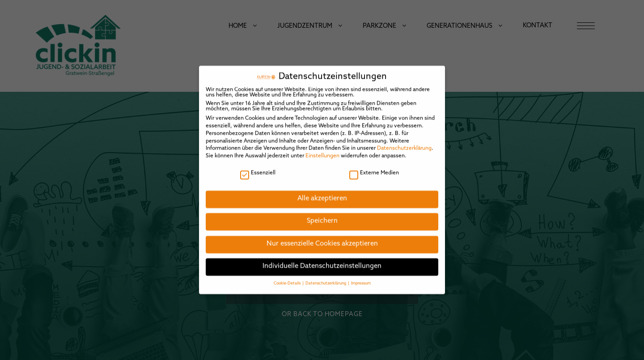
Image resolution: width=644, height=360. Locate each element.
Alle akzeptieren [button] (322, 193)
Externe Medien (374, 167)
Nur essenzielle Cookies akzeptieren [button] (322, 238)
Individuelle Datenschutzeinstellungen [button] (322, 261)
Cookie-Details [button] (288, 278)
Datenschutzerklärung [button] (326, 278)
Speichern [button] (322, 216)
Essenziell (258, 167)
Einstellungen (322, 151)
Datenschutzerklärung (404, 143)
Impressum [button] (361, 278)
